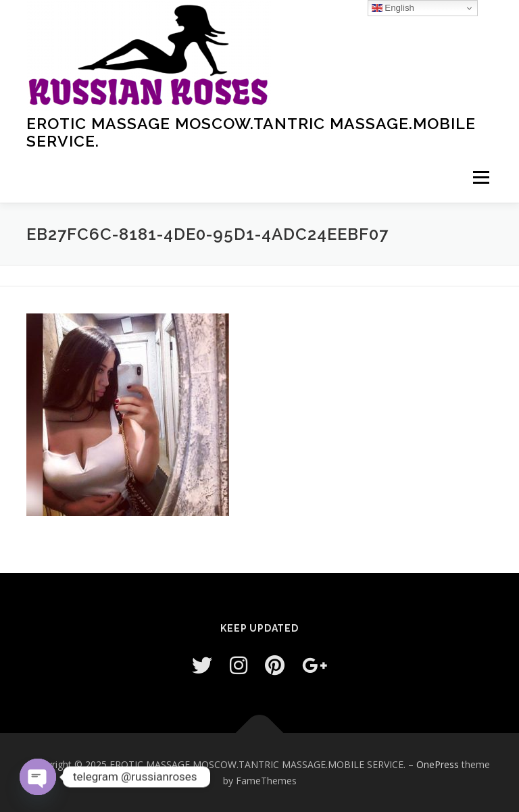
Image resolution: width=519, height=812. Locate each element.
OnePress (438, 764)
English (393, 8)
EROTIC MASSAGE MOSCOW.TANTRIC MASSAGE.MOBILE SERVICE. (251, 132)
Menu (481, 177)
